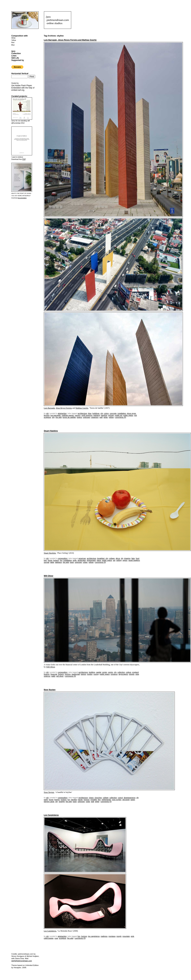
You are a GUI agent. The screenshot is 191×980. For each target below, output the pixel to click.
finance (47, 674)
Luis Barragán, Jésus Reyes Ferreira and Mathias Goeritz (70, 40)
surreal (47, 562)
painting (104, 415)
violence (47, 676)
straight (62, 801)
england (135, 672)
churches (98, 798)
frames (57, 800)
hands (80, 800)
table (52, 562)
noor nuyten (117, 800)
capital (99, 672)
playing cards (49, 801)
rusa (56, 938)
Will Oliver (49, 576)
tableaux (59, 562)
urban (85, 562)
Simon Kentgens (18, 956)
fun (61, 560)
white (106, 417)
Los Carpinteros (51, 815)
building (92, 672)
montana (112, 936)
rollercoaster (49, 938)
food (137, 558)
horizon (68, 674)
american (82, 558)
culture (128, 672)
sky (53, 417)
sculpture (47, 417)
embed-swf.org (18, 90)
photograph (91, 560)
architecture (82, 413)
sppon (125, 560)
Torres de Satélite (69, 417)
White (13, 38)
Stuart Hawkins (51, 431)
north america (87, 415)
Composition (63, 558)
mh (47, 413)
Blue (13, 45)
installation (122, 413)
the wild (59, 417)
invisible (94, 800)
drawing (127, 558)
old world (126, 800)
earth (46, 800)
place (99, 560)
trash (72, 562)
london (90, 674)
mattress (104, 936)
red (135, 415)
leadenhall (76, 674)
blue (90, 413)
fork (45, 560)
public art (119, 415)
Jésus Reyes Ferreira (64, 408)
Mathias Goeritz (82, 408)
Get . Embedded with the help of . (23, 88)
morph (119, 936)
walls (53, 676)
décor (118, 558)
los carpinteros (94, 936)
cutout (120, 798)
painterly (97, 415)
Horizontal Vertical (20, 74)
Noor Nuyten (50, 690)
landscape (82, 560)
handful (74, 800)
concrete (113, 413)
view (137, 674)
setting (119, 560)
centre (110, 672)
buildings (96, 413)
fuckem (56, 560)
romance (114, 674)
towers (79, 417)
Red (13, 43)
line (99, 800)
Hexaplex (18, 968)
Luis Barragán (49, 408)
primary (111, 415)
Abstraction (62, 413)
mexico (78, 415)
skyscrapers (123, 674)
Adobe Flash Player (23, 86)
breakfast (101, 558)
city (102, 413)
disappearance (130, 798)
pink (132, 936)
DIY (122, 558)
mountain (126, 936)
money (96, 674)
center (105, 672)
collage (112, 558)
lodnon (83, 674)
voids (88, 801)
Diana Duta (20, 958)
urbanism (95, 417)
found (50, 560)
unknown (87, 417)
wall (101, 417)
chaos (91, 798)
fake (133, 558)
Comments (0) (121, 417)
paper (133, 800)
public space (128, 415)
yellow (111, 417)
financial (54, 674)
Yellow (14, 40)
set (114, 560)
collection (121, 672)
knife (75, 560)
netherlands (106, 800)
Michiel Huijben (33, 956)
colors (106, 413)
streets (132, 674)
